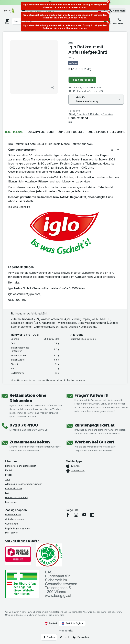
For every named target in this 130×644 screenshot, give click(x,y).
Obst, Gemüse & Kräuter (84, 114)
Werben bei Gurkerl (94, 442)
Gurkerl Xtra (12, 524)
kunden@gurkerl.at (95, 425)
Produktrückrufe (14, 488)
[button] (116, 11)
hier (62, 615)
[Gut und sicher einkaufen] (49, 555)
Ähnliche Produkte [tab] (71, 132)
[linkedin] (92, 515)
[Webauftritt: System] (49, 637)
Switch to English (72, 623)
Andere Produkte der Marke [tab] (107, 132)
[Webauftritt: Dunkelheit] (81, 637)
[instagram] (76, 515)
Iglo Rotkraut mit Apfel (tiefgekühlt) (88, 49)
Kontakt (9, 470)
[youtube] (84, 515)
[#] (22, 584)
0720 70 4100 (24, 425)
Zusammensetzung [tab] (41, 132)
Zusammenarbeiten (30, 442)
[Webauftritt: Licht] (64, 637)
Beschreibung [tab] (14, 132)
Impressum (11, 502)
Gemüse (108, 114)
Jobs (8, 479)
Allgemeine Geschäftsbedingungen (24, 484)
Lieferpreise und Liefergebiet (21, 466)
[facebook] (68, 515)
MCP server (11, 533)
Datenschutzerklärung (17, 497)
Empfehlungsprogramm (17, 528)
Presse (9, 475)
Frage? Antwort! (92, 395)
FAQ (7, 493)
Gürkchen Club (13, 515)
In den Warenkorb (82, 80)
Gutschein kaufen (15, 519)
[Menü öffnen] (7, 21)
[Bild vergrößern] (53, 89)
